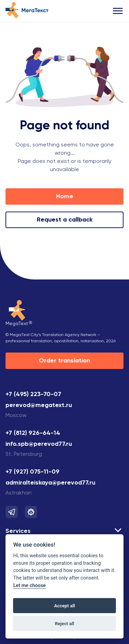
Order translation (64, 361)
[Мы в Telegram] (12, 512)
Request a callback (65, 220)
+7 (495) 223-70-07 (33, 394)
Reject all (64, 623)
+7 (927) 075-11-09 (33, 472)
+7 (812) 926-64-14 (33, 433)
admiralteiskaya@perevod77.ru (50, 483)
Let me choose (29, 586)
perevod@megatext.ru (39, 405)
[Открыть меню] (118, 11)
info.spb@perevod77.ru (39, 444)
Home (65, 196)
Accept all (64, 606)
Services (18, 531)
